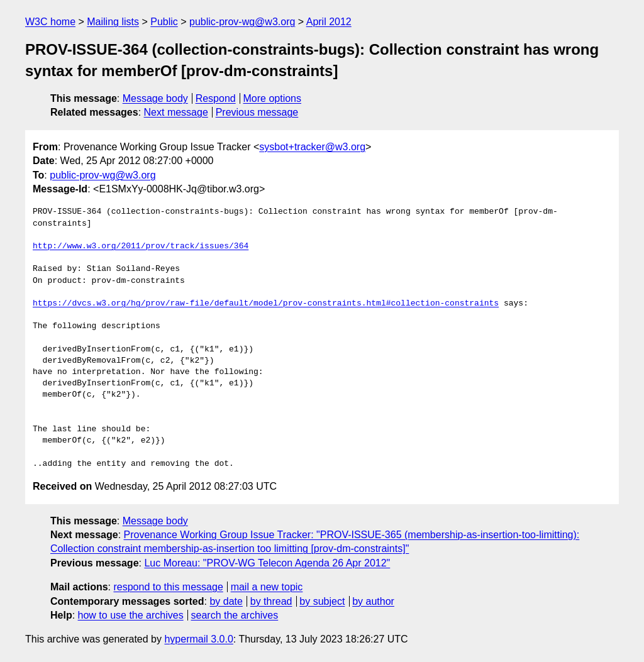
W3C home (50, 22)
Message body (155, 98)
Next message (176, 112)
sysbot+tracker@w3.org (312, 147)
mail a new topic (267, 587)
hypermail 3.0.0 (198, 639)
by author (373, 601)
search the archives (235, 615)
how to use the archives (131, 615)
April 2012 (329, 22)
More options (273, 98)
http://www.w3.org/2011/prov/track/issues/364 (141, 246)
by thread (271, 601)
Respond (216, 98)
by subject (322, 601)
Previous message (257, 112)
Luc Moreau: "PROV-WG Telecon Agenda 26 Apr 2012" (267, 563)
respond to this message (168, 587)
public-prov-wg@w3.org (242, 22)
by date (226, 601)
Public (164, 22)
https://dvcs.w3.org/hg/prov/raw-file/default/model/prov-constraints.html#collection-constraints (266, 304)
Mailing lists (113, 22)
